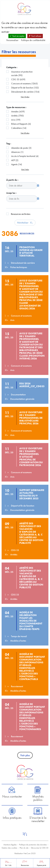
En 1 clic (8, 865)
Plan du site (24, 848)
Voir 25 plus (25, 133)
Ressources (25, 865)
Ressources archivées (21, 214)
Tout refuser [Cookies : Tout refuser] (35, 36)
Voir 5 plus (25, 169)
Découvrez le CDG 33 (40, 848)
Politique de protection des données (33, 845)
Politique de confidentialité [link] (33, 40)
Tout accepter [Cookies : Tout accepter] (17, 36)
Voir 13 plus (25, 97)
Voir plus (25, 755)
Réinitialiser (25, 223)
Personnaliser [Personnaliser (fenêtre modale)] (12, 40)
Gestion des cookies (9, 848)
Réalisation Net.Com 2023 (25, 853)
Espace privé (42, 865)
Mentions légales (10, 845)
